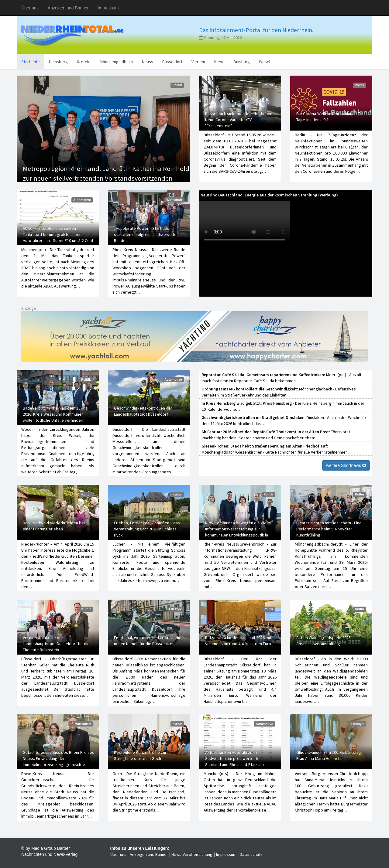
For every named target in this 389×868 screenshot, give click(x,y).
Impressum (108, 8)
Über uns (30, 8)
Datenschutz (251, 854)
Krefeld (84, 62)
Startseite (31, 62)
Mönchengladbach (116, 62)
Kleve (219, 62)
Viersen (198, 62)
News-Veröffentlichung (192, 854)
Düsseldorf (172, 62)
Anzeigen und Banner (68, 8)
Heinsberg (58, 62)
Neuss (148, 62)
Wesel (265, 62)
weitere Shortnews (346, 465)
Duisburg (242, 62)
